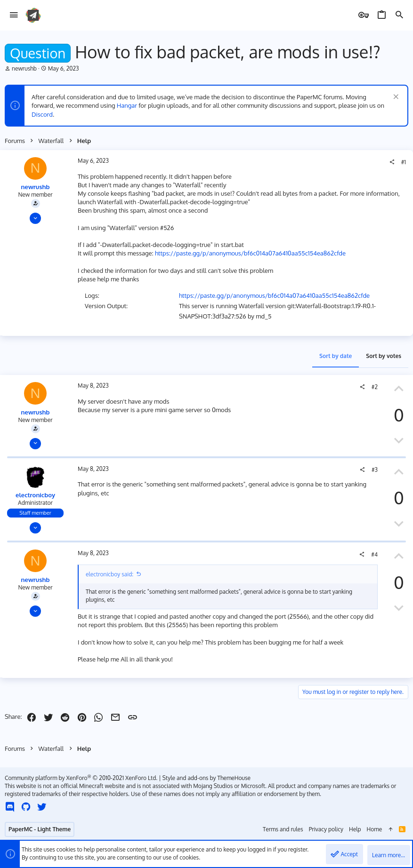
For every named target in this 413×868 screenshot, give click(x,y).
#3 (375, 470)
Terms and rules (283, 829)
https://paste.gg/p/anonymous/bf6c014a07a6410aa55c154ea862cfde (250, 253)
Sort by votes (384, 356)
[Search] (399, 15)
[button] (14, 15)
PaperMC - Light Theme (40, 829)
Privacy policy (326, 829)
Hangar (127, 105)
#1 (404, 162)
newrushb (24, 68)
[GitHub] (26, 807)
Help (355, 829)
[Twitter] (42, 807)
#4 (374, 554)
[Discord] (10, 807)
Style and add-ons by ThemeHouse (206, 778)
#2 (375, 387)
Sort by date (336, 356)
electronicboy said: (109, 574)
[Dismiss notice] (395, 98)
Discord (42, 114)
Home (375, 829)
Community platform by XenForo (81, 778)
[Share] (392, 162)
